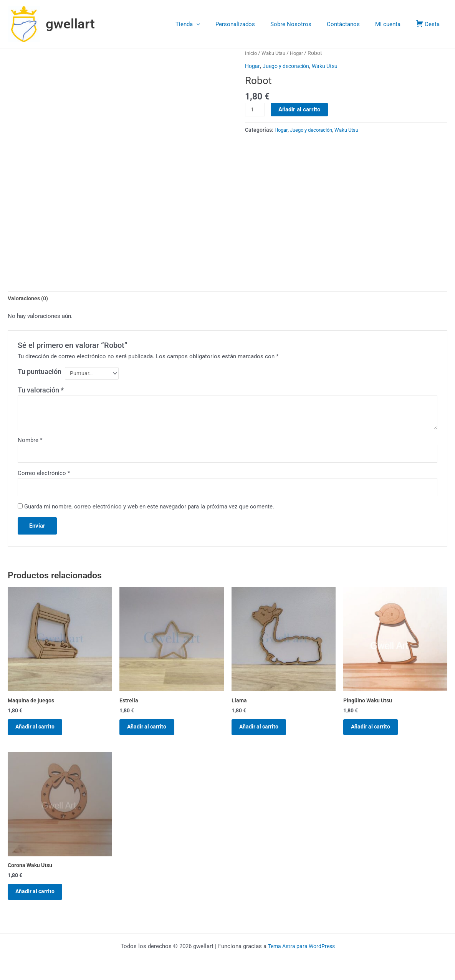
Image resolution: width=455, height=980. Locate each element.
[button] (218, 24)
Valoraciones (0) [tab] (29, 299)
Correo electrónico (44, 475)
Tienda (209, 24)
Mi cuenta (394, 24)
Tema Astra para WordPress (301, 946)
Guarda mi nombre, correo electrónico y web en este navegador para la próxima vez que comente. (149, 510)
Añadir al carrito (300, 109)
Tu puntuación (40, 372)
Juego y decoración (288, 66)
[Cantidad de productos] (255, 110)
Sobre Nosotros (304, 24)
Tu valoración (41, 392)
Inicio (251, 53)
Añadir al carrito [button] (40, 732)
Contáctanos (353, 24)
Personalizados (252, 24)
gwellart (70, 24)
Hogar (300, 53)
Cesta (430, 24)
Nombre (30, 441)
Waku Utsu (275, 53)
